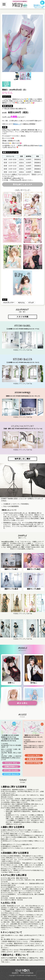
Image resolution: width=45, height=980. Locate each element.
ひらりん (22, 303)
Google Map (11, 763)
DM (40, 146)
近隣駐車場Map (11, 767)
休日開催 (6, 84)
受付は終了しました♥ (22, 184)
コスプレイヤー (9, 303)
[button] (4, 43)
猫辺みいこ (17, 124)
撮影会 (6, 86)
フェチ (32, 303)
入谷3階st (6, 82)
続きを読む (23, 703)
